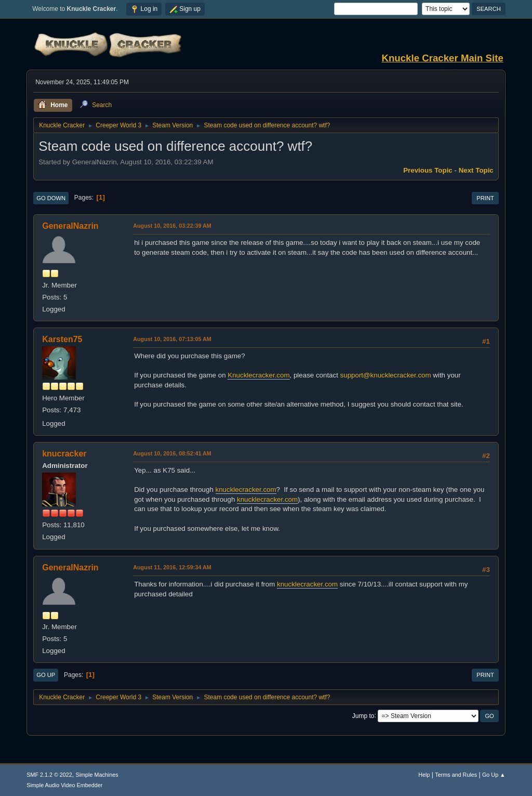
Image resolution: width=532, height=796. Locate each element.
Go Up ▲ (494, 775)
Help (424, 775)
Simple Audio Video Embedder (64, 785)
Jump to (363, 715)
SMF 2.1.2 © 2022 (49, 775)
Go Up (46, 675)
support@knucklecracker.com (386, 375)
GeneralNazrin (70, 226)
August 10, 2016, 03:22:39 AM (172, 226)
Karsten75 (62, 339)
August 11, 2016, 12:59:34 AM (172, 567)
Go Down (51, 198)
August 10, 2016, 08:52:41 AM (172, 453)
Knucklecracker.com (258, 375)
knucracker (64, 454)
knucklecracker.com (246, 490)
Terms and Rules (456, 775)
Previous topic (428, 170)
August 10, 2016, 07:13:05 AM (172, 339)
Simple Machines (97, 775)
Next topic (476, 170)
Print (485, 198)
